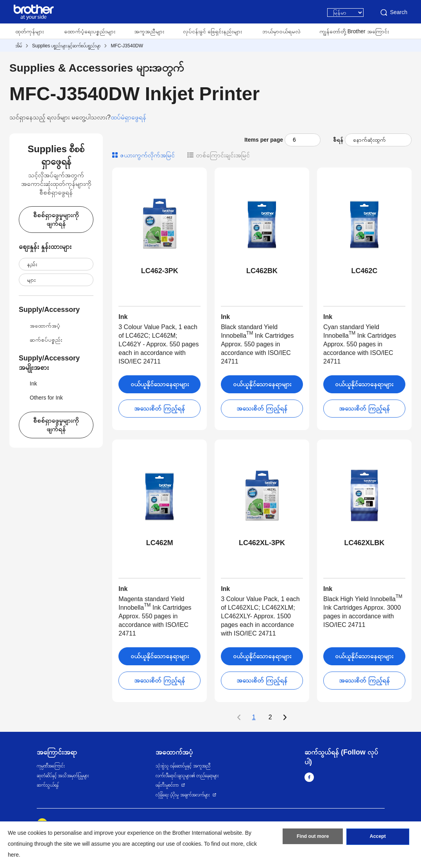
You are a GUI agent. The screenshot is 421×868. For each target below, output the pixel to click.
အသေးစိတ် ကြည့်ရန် (159, 408)
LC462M (160, 543)
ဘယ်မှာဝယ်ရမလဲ (281, 31)
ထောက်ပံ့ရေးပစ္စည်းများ (90, 31)
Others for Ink (41, 398)
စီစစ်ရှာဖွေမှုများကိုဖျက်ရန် (56, 219)
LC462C (364, 271)
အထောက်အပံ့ (39, 326)
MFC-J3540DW (127, 46)
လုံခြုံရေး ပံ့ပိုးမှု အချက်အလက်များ (183, 795)
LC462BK (262, 271)
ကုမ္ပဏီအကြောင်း (51, 766)
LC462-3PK (160, 271)
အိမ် (19, 46)
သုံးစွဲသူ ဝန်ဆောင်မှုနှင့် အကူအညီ (183, 766)
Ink (28, 384)
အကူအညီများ (149, 31)
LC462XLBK (364, 543)
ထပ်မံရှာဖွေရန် (128, 117)
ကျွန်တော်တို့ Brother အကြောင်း (354, 31)
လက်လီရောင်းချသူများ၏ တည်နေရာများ (187, 776)
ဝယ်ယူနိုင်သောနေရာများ (160, 384)
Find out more (313, 838)
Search (393, 13)
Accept (378, 838)
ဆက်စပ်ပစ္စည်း (40, 340)
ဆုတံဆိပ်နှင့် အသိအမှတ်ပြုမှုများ (63, 776)
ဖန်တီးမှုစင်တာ (167, 785)
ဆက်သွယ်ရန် (48, 785)
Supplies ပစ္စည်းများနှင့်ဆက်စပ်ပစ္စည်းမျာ (66, 46)
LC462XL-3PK (262, 543)
